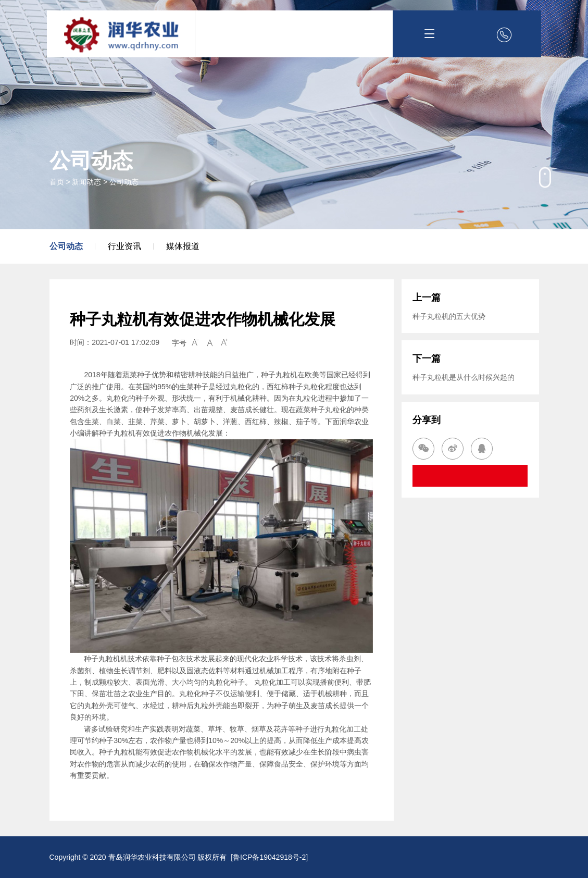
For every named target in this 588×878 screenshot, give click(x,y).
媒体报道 (183, 246)
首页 (57, 182)
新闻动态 (86, 182)
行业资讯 (124, 246)
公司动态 (124, 182)
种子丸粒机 (117, 752)
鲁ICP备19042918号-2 (269, 857)
